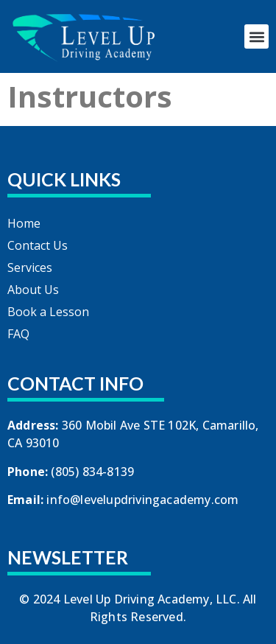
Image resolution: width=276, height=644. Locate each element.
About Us (33, 290)
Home (24, 223)
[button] (256, 36)
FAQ (18, 334)
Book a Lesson (48, 312)
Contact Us (38, 245)
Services (30, 267)
